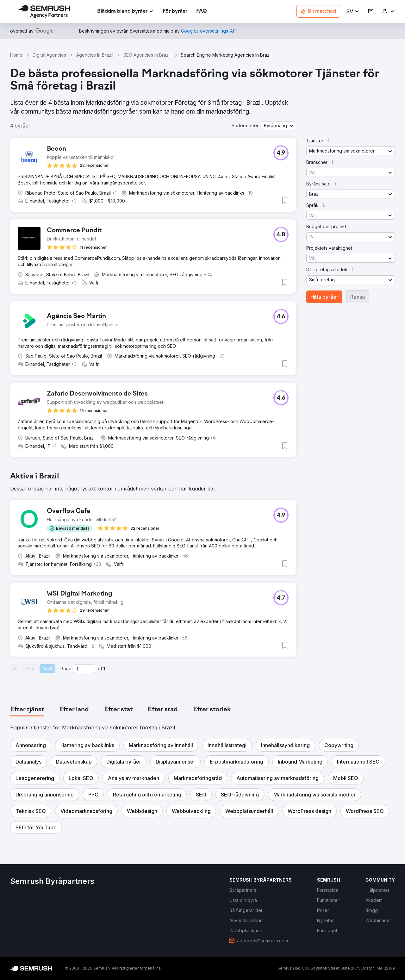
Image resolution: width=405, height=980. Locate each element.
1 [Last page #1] (104, 668)
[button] (353, 12)
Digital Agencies (49, 55)
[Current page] (84, 669)
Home (16, 55)
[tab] (27, 710)
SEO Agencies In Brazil (147, 55)
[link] (175, 12)
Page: (66, 668)
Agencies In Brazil (95, 55)
